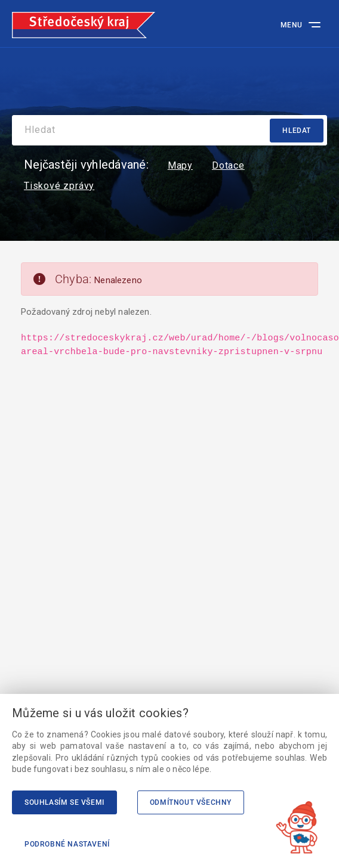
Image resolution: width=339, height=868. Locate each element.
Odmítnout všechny (191, 802)
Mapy (180, 166)
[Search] (169, 130)
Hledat (297, 131)
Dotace (228, 166)
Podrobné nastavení (67, 844)
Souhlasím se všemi (64, 802)
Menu (292, 25)
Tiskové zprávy (59, 186)
